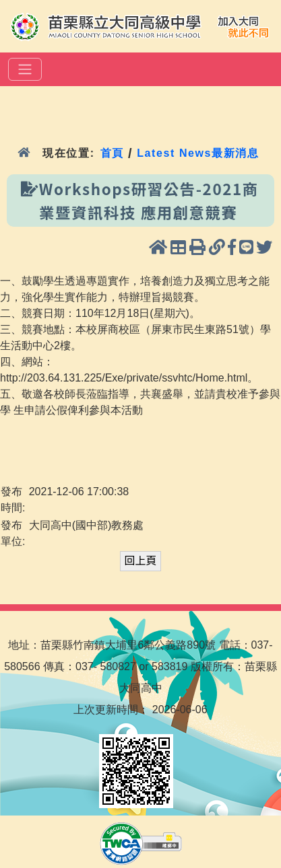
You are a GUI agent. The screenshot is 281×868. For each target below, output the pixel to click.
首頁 (112, 153)
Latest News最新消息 (198, 153)
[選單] (25, 69)
